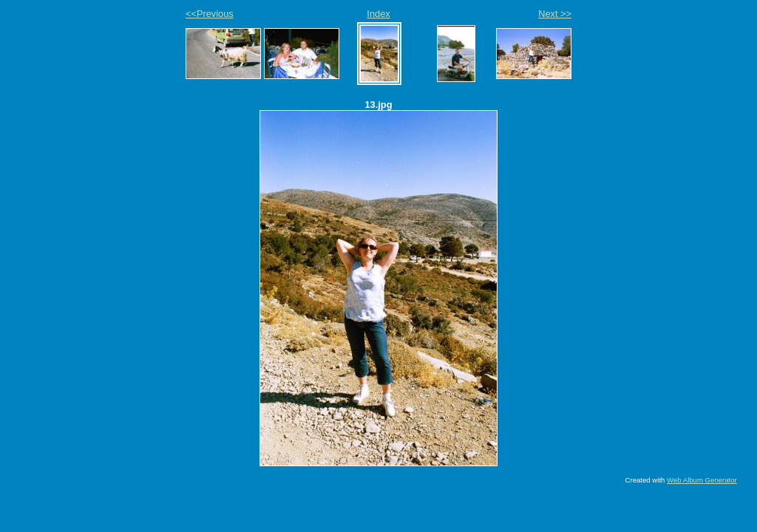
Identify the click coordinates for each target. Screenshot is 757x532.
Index (378, 14)
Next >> (555, 14)
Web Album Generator (702, 480)
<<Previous (210, 14)
